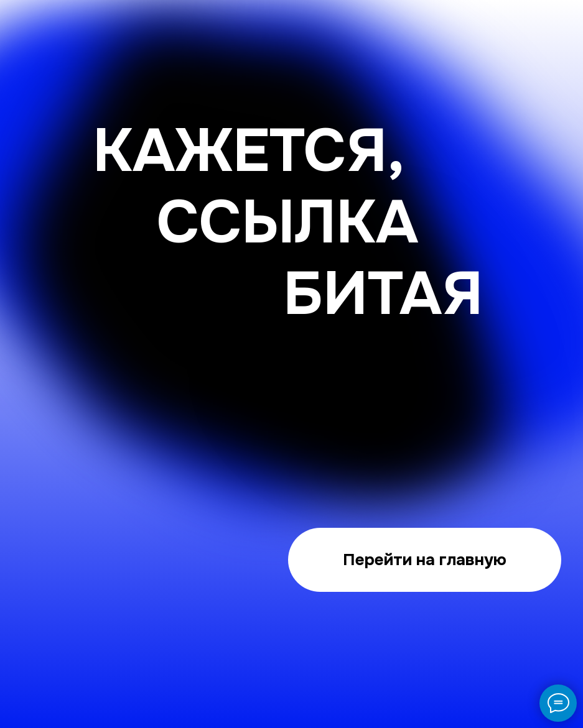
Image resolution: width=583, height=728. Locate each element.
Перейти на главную (425, 560)
